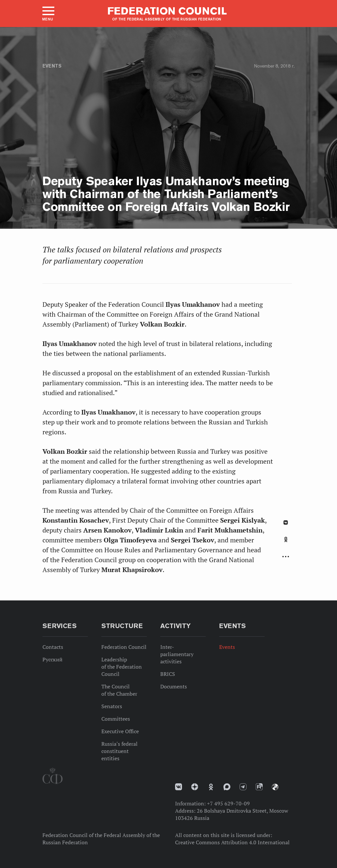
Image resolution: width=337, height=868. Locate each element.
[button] (48, 14)
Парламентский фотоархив (275, 787)
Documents (174, 686)
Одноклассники (286, 539)
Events (52, 66)
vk (179, 787)
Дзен (195, 787)
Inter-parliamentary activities (177, 654)
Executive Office (120, 731)
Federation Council (124, 647)
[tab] (286, 543)
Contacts (53, 647)
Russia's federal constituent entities (119, 751)
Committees (116, 719)
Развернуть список (286, 557)
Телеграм (243, 787)
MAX (227, 787)
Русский (52, 659)
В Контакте (286, 522)
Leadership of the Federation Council (122, 667)
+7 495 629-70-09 (228, 803)
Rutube (259, 787)
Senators (112, 706)
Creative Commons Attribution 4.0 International (232, 842)
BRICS (168, 674)
